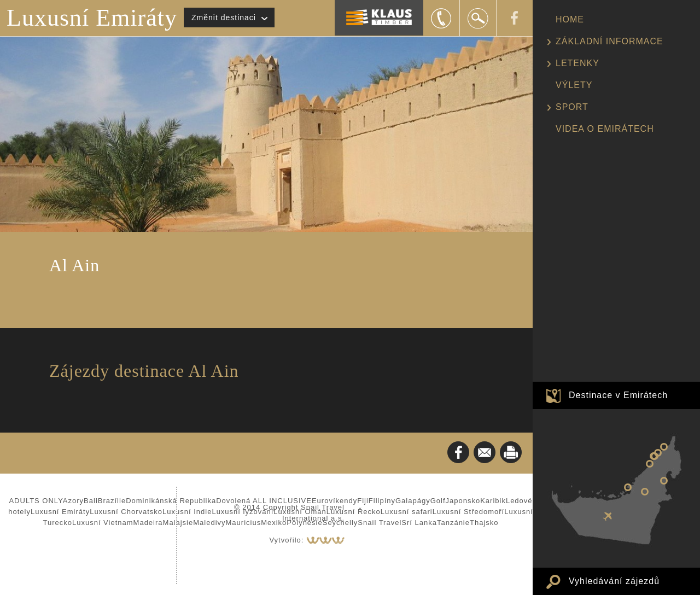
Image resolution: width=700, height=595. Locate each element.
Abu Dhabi (628, 487)
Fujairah (664, 481)
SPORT (572, 107)
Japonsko (463, 501)
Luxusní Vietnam (103, 523)
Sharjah (654, 456)
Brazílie (112, 501)
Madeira (148, 523)
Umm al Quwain (658, 453)
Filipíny (382, 501)
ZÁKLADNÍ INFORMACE (609, 41)
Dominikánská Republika (171, 501)
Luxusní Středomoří (468, 512)
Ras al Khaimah (664, 447)
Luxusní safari (407, 512)
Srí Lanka (419, 523)
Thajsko (484, 523)
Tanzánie (453, 523)
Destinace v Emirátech (618, 395)
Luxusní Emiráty (92, 18)
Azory (73, 501)
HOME (570, 19)
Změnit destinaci (224, 17)
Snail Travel (380, 523)
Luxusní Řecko (354, 512)
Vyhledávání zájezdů (614, 581)
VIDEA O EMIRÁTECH (605, 129)
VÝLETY (574, 85)
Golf (438, 501)
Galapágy (413, 501)
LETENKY (577, 63)
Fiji (363, 501)
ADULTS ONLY (36, 501)
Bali (91, 501)
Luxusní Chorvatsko (126, 512)
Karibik (493, 501)
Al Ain (645, 492)
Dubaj (650, 464)
